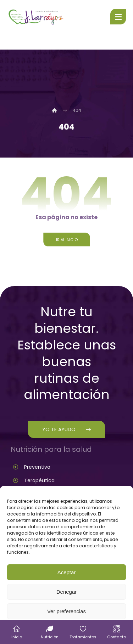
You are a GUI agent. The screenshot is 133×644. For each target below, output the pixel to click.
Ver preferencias (66, 611)
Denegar (67, 592)
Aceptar (67, 572)
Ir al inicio (66, 240)
